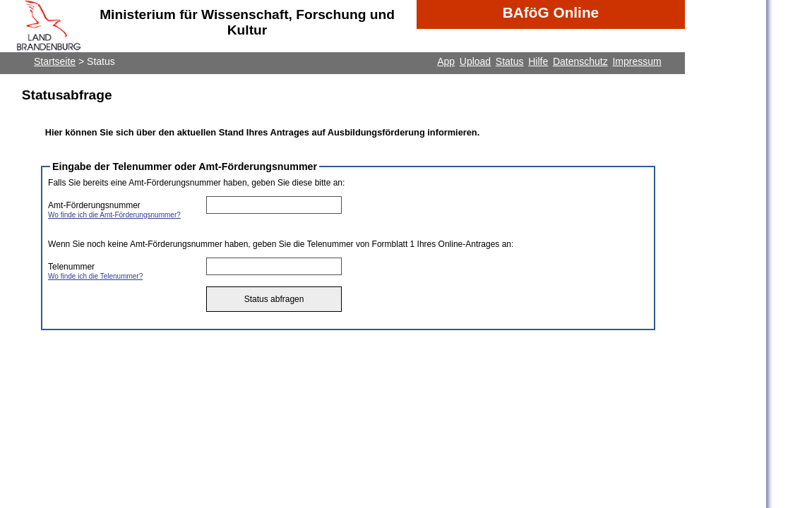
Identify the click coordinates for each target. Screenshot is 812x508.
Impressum (637, 61)
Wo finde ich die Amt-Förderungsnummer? (114, 215)
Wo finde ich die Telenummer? (95, 276)
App (446, 61)
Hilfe (538, 61)
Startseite (55, 61)
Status (510, 61)
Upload (475, 61)
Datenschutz (580, 61)
